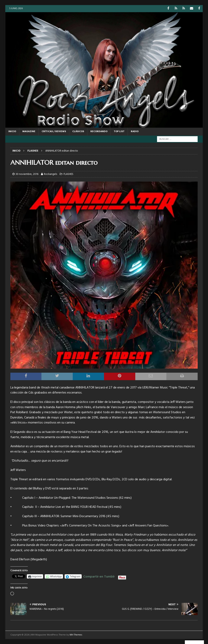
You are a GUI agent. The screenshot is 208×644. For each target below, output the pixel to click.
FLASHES (68, 174)
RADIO (135, 132)
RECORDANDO (99, 132)
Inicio (12, 132)
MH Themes (76, 635)
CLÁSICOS (78, 132)
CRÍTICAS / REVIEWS (54, 132)
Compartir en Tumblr (99, 576)
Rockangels (50, 174)
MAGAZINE (29, 132)
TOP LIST (119, 132)
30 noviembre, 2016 (27, 174)
